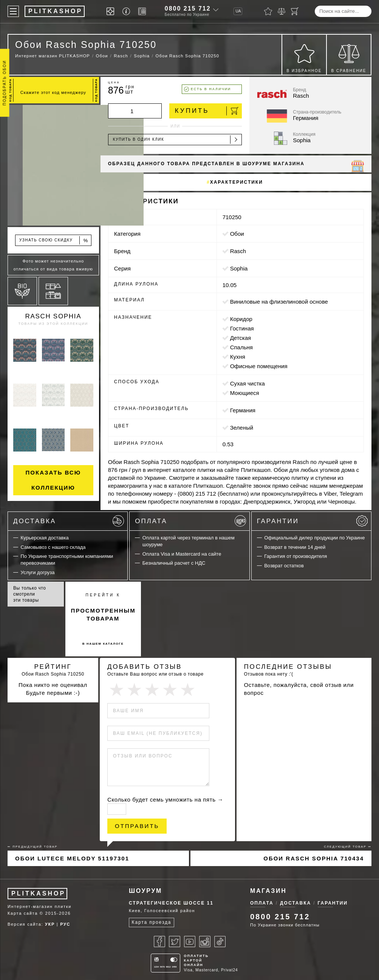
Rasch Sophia (53, 316)
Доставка (69, 521)
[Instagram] (205, 942)
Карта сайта (23, 913)
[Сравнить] (282, 11)
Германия (243, 410)
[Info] (128, 12)
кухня (238, 357)
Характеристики (237, 182)
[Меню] (13, 11)
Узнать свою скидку (54, 240)
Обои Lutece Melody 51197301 (72, 858)
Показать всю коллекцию (53, 480)
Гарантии (312, 521)
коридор (241, 319)
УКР (50, 924)
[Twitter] (175, 942)
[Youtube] (190, 942)
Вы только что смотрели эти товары (29, 594)
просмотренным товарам (103, 614)
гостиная (242, 328)
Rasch (238, 251)
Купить (207, 111)
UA (238, 11)
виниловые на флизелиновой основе (279, 302)
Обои (237, 234)
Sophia (239, 268)
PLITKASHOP (38, 893)
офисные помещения (259, 366)
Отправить (137, 826)
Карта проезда (152, 922)
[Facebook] (159, 942)
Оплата (190, 521)
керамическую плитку (280, 478)
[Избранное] (268, 11)
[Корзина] (295, 11)
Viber (330, 494)
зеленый (242, 428)
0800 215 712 (188, 8)
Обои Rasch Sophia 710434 (314, 858)
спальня (241, 347)
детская (241, 338)
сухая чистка (248, 383)
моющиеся (245, 393)
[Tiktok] (220, 942)
